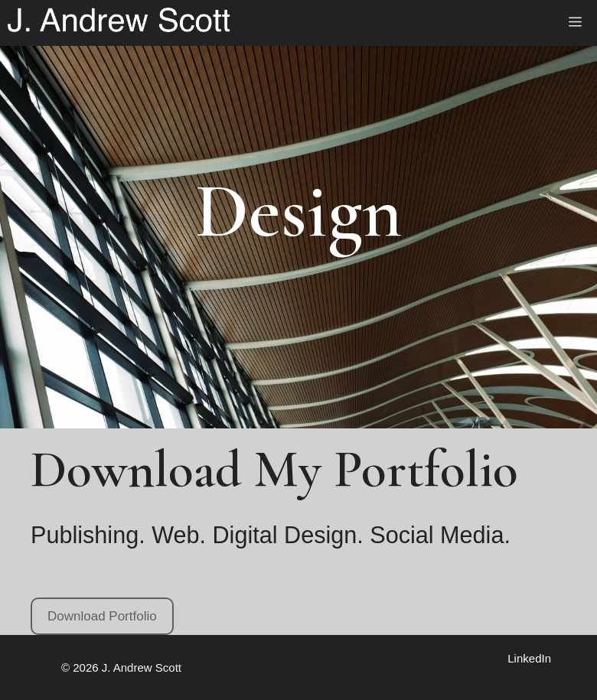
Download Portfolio (102, 616)
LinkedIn (529, 658)
